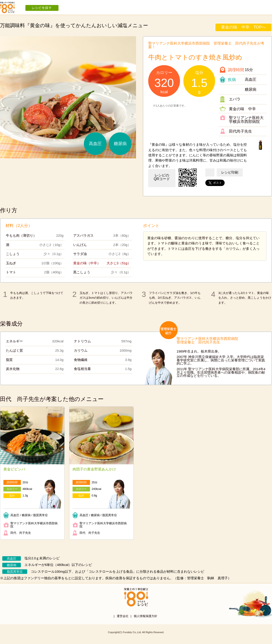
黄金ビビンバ (14, 469)
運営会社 (123, 616)
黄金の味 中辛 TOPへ (244, 27)
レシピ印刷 (230, 172)
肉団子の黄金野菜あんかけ (94, 469)
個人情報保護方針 (146, 616)
